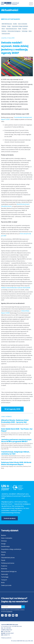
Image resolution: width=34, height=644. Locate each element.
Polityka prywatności (6, 638)
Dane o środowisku (23, 24)
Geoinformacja (5, 546)
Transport (4, 580)
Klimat (3, 29)
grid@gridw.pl (9, 630)
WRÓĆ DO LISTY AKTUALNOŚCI (11, 19)
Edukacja (4, 26)
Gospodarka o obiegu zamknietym (20, 26)
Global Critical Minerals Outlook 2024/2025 (16, 288)
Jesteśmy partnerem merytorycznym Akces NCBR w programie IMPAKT (16, 441)
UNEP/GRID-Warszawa (7, 24)
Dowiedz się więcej (10, 518)
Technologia (25, 31)
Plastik (20, 29)
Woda (30, 31)
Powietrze (25, 29)
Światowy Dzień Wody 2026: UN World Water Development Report (16, 463)
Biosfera (15, 24)
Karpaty (3, 552)
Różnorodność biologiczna (14, 31)
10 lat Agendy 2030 (12, 409)
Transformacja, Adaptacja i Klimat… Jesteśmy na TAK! (16, 453)
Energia (9, 26)
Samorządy (5, 574)
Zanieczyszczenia (6, 34)
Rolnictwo (4, 31)
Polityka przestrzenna (8, 563)
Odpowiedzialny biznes (11, 29)
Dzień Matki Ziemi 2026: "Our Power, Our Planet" (17, 430)
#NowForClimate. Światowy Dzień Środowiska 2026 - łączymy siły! (15, 421)
